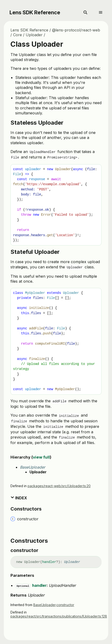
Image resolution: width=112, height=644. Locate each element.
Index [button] (19, 498)
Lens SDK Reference (35, 12)
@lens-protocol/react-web (76, 30)
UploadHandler (62, 585)
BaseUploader (33, 467)
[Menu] (103, 10)
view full (41, 457)
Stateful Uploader (35, 252)
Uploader (34, 35)
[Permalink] (43, 550)
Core (17, 35)
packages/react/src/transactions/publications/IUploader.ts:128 (59, 616)
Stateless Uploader (37, 123)
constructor (65, 605)
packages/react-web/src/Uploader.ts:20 (59, 486)
